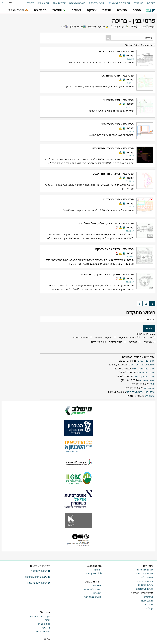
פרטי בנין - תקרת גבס (143, 369)
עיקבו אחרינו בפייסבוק (38, 577)
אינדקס (133, 342)
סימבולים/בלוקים (128, 338)
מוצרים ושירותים (77, 3)
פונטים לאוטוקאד (93, 597)
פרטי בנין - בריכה (145, 361)
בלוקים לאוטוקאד (93, 589)
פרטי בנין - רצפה (145, 372)
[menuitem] (149, 3)
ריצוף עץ (149, 396)
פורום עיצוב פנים (144, 573)
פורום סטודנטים (145, 581)
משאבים (148, 342)
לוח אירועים (43, 3)
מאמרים (151, 3)
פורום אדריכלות (145, 570)
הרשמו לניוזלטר (41, 571)
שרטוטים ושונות (81, 338)
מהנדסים (148, 604)
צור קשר (46, 628)
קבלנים (149, 608)
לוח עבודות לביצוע (121, 3)
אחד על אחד (59, 3)
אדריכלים (148, 597)
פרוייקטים (139, 3)
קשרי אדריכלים (97, 3)
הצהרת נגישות (43, 631)
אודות (48, 620)
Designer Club (94, 573)
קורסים (98, 570)
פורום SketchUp (144, 589)
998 (152, 384)
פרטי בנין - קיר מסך (144, 376)
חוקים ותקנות (116, 342)
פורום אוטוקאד (145, 585)
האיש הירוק (96, 342)
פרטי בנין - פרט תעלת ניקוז (140, 392)
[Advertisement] (21, 113)
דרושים (30, 3)
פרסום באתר (44, 624)
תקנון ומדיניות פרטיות (40, 616)
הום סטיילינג (147, 577)
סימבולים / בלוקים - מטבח (141, 365)
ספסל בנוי (149, 388)
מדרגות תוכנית (147, 380)
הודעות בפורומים (104, 338)
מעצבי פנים (147, 601)
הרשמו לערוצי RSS (39, 583)
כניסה (4, 2)
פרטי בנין (147, 338)
